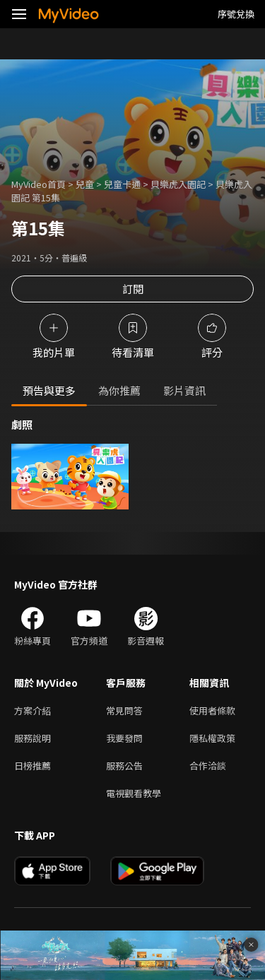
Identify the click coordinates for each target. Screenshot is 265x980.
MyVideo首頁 (39, 184)
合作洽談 (208, 766)
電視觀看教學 (134, 793)
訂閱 (133, 289)
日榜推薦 (33, 766)
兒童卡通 (122, 184)
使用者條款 (212, 710)
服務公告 (124, 766)
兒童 (85, 184)
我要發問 (124, 738)
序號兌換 (236, 14)
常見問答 (124, 710)
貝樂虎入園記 (178, 184)
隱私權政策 (212, 738)
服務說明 (33, 738)
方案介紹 (33, 710)
